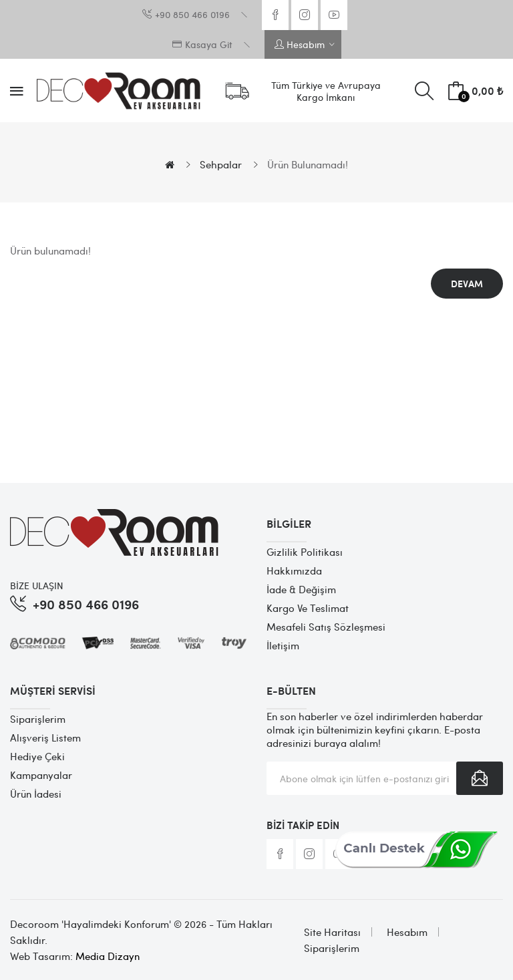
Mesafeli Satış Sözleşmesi (326, 627)
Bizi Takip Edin (303, 825)
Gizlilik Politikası (305, 552)
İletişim (283, 645)
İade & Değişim (301, 589)
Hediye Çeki (37, 756)
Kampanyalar (41, 775)
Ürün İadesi (36, 794)
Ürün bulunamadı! (308, 164)
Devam (467, 284)
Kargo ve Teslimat (308, 608)
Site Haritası (332, 932)
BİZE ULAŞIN (37, 585)
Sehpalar (221, 164)
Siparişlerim (38, 719)
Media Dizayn (108, 956)
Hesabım (407, 932)
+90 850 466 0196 (86, 604)
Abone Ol (480, 778)
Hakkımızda (294, 570)
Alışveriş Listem (45, 738)
